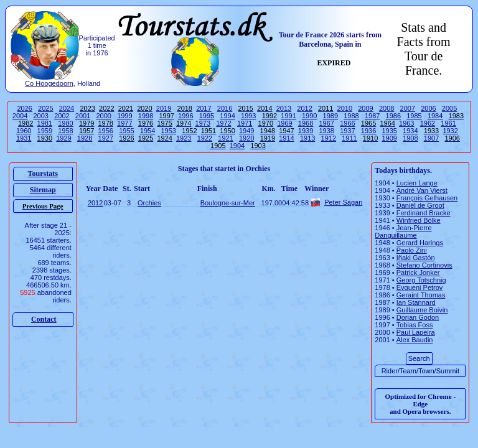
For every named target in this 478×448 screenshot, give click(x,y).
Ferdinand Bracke (424, 213)
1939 (306, 131)
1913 (307, 138)
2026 (24, 108)
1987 (372, 116)
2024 (67, 108)
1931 (24, 138)
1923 (184, 138)
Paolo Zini (412, 250)
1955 (126, 131)
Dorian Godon (418, 317)
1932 (450, 131)
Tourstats (43, 174)
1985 (414, 116)
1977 (124, 123)
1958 (65, 131)
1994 (227, 116)
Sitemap (43, 190)
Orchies (149, 203)
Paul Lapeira (416, 332)
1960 (24, 131)
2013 (284, 108)
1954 (148, 131)
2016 (225, 108)
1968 (306, 123)
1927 (106, 138)
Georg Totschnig (421, 280)
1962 (428, 123)
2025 (45, 108)
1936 (368, 131)
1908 (410, 138)
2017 (204, 108)
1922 (205, 138)
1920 (246, 138)
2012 (304, 108)
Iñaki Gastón (416, 258)
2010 (345, 108)
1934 (410, 131)
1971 (245, 123)
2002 (62, 116)
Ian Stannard (416, 302)
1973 (203, 123)
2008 (387, 108)
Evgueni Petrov (420, 287)
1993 (248, 116)
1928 (85, 138)
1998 (146, 116)
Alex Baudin (415, 340)
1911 (349, 138)
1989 (330, 116)
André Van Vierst (422, 190)
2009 (365, 108)
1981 (45, 123)
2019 (164, 108)
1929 (63, 138)
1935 (389, 131)
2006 (428, 108)
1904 (237, 146)
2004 (20, 116)
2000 (103, 116)
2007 (408, 108)
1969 (284, 123)
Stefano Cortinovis (424, 265)
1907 (431, 138)
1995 (207, 116)
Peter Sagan (343, 202)
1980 (65, 123)
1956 (106, 131)
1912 (329, 138)
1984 (435, 116)
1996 (185, 116)
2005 (449, 108)
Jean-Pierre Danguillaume (403, 231)
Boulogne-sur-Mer (228, 203)
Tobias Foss (415, 325)
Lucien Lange (417, 183)
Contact (44, 319)
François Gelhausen (427, 198)
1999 (124, 116)
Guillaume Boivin (422, 310)
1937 (347, 131)
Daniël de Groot (420, 205)
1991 (288, 116)
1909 (389, 138)
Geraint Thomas (421, 295)
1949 (246, 131)
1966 (347, 123)
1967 (326, 123)
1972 (223, 123)
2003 (41, 116)
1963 (406, 123)
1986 (393, 116)
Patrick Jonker (418, 273)
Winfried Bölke (419, 220)
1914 (286, 138)
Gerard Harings (420, 243)
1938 (326, 131)
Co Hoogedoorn (49, 83)
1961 (448, 123)
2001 (83, 116)
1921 (225, 138)
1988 (351, 116)
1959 (45, 131)
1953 (168, 131)
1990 (309, 116)
